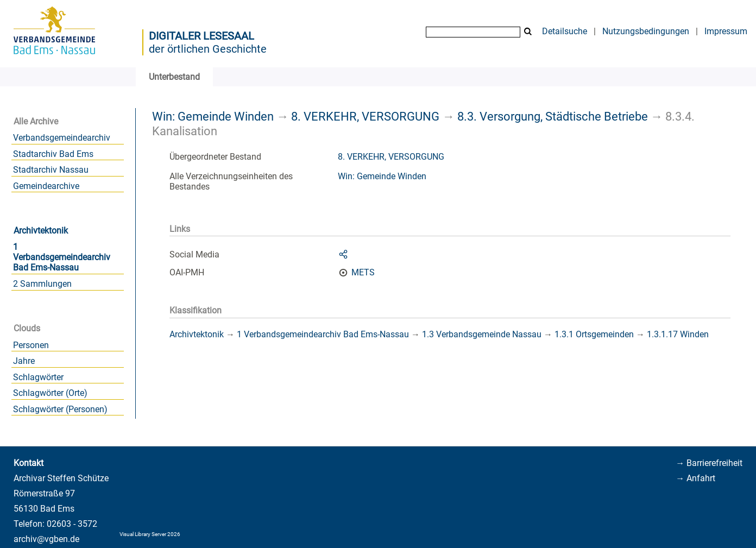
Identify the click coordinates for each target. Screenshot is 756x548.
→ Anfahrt (695, 478)
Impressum (726, 31)
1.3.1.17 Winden (678, 334)
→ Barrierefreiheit (709, 463)
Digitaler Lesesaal (201, 36)
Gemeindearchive (46, 186)
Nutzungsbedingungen (646, 31)
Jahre (24, 361)
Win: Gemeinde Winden (213, 116)
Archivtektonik (41, 231)
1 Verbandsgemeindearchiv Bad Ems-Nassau (62, 257)
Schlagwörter (38, 377)
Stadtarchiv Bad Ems (53, 154)
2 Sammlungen (42, 284)
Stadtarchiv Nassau (51, 170)
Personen (31, 345)
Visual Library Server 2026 (150, 534)
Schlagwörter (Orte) (50, 393)
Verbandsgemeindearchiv (62, 138)
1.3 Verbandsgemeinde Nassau (482, 334)
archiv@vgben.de (46, 539)
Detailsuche (565, 31)
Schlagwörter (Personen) (60, 409)
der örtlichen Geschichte (208, 49)
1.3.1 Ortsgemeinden (594, 334)
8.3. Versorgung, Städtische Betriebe (553, 116)
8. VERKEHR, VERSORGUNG (365, 116)
